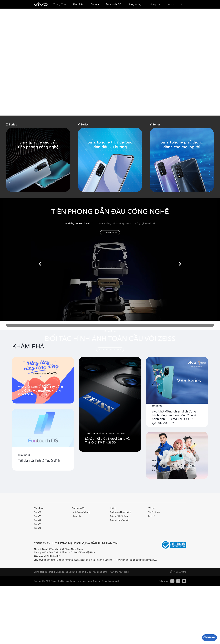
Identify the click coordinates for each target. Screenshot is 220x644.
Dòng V (37, 574)
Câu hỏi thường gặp (120, 578)
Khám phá (77, 574)
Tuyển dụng (154, 570)
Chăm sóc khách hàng (121, 570)
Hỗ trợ (113, 566)
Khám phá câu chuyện (110, 349)
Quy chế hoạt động (120, 629)
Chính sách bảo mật (43, 629)
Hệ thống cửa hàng (81, 570)
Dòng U (37, 586)
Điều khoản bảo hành (97, 629)
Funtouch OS (78, 566)
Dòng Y (37, 582)
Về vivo (152, 566)
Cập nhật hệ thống (119, 574)
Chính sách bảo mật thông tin (70, 629)
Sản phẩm (38, 566)
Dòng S (37, 578)
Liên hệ (152, 574)
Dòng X (37, 570)
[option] (110, 62)
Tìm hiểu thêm (110, 232)
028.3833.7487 (52, 614)
